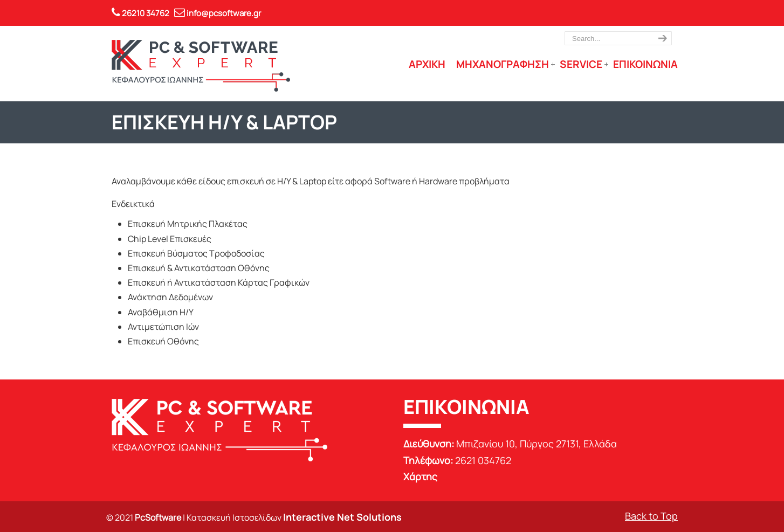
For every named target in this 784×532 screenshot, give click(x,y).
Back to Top (651, 516)
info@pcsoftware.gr (224, 13)
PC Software (201, 66)
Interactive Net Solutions (342, 517)
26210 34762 (146, 13)
